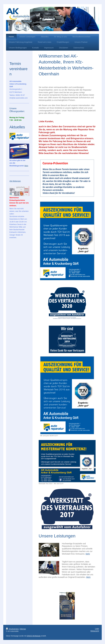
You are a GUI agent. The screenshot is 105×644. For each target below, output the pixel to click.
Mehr (88, 554)
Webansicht (95, 631)
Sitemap (23, 629)
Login (97, 629)
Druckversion (13, 629)
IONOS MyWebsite (34, 636)
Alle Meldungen (15, 181)
